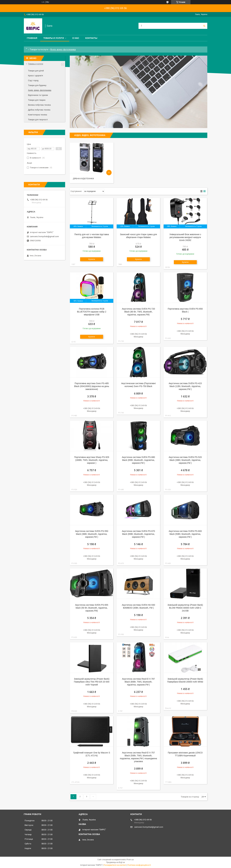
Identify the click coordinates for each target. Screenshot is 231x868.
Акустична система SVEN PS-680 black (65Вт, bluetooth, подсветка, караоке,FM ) (138, 460)
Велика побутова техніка (39, 105)
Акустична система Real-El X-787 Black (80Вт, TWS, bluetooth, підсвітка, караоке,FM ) (138, 682)
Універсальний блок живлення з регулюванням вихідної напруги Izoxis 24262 (185, 237)
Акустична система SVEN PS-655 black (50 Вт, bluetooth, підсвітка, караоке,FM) (92, 608)
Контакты (91, 38)
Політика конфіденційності (139, 865)
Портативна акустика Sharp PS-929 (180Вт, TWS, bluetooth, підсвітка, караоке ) (92, 460)
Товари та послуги (39, 50)
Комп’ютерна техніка (38, 115)
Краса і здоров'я (36, 76)
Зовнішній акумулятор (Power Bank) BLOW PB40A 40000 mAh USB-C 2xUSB (185, 608)
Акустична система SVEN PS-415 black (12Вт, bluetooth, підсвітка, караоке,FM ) (185, 386)
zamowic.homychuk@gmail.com (44, 236)
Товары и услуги (54, 38)
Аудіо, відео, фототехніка (40, 90)
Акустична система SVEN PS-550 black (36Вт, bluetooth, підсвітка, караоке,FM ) (92, 534)
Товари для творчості (38, 120)
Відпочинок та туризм (38, 95)
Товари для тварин (37, 100)
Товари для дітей (36, 71)
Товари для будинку (37, 85)
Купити (92, 259)
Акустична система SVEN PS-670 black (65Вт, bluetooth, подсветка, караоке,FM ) (138, 534)
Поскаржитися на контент (115, 865)
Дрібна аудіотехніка (83, 179)
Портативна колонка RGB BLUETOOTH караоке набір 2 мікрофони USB (92, 312)
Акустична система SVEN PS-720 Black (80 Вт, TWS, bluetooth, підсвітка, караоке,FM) (138, 312)
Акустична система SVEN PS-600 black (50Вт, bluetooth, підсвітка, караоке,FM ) (185, 534)
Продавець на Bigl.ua (115, 862)
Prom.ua (130, 860)
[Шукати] (204, 26)
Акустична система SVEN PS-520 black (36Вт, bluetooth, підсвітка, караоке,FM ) (185, 460)
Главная (32, 38)
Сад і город (33, 80)
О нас (76, 38)
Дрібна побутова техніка (39, 110)
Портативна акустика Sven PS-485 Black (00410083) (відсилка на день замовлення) (92, 386)
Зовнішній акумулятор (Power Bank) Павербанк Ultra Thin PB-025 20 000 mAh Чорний (92, 682)
